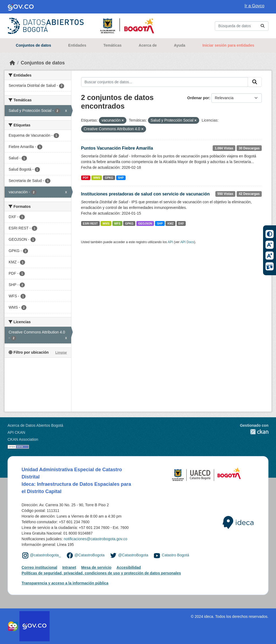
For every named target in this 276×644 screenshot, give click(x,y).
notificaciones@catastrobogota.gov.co (95, 539)
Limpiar (61, 353)
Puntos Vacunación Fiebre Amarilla (117, 148)
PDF (86, 178)
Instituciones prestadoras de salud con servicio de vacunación (145, 194)
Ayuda (180, 45)
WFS (117, 223)
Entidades (77, 45)
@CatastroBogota (89, 555)
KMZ (170, 223)
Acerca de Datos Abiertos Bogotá (35, 425)
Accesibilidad (129, 567)
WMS (97, 178)
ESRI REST (90, 223)
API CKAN (16, 432)
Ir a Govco (254, 6)
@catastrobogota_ (45, 555)
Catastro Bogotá (175, 555)
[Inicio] (12, 63)
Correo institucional (39, 567)
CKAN (254, 432)
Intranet (69, 567)
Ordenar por (198, 98)
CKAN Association (23, 439)
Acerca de (148, 45)
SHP (121, 178)
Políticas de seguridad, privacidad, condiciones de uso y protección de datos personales (101, 573)
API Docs (187, 242)
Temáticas (113, 45)
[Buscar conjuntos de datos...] (242, 26)
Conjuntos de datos (34, 45)
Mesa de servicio (96, 567)
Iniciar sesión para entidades (228, 45)
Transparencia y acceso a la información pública (65, 583)
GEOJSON (145, 223)
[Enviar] (263, 26)
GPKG (109, 178)
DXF (181, 223)
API (170, 242)
